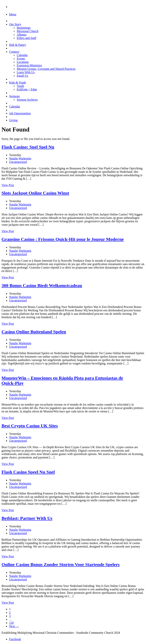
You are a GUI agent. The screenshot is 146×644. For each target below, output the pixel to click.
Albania (22, 35)
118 (11, 623)
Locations (23, 62)
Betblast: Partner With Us (27, 518)
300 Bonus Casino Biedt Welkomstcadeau (42, 285)
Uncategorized (18, 162)
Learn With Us (26, 72)
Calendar (22, 55)
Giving (13, 120)
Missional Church (28, 31)
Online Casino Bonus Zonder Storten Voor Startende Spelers (61, 564)
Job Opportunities (20, 113)
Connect (14, 52)
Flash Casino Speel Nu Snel (28, 472)
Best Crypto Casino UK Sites (30, 426)
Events (21, 59)
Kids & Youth (17, 82)
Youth (20, 86)
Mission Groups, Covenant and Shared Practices (46, 69)
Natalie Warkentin (20, 158)
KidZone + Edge (27, 89)
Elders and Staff (27, 38)
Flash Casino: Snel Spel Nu (28, 147)
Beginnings (24, 28)
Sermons (14, 96)
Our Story (15, 24)
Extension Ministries (29, 65)
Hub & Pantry (18, 45)
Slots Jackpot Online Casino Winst (35, 193)
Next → (14, 626)
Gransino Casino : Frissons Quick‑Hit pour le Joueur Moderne (63, 239)
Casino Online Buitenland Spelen (34, 332)
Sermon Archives (27, 100)
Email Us (22, 76)
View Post (8, 185)
